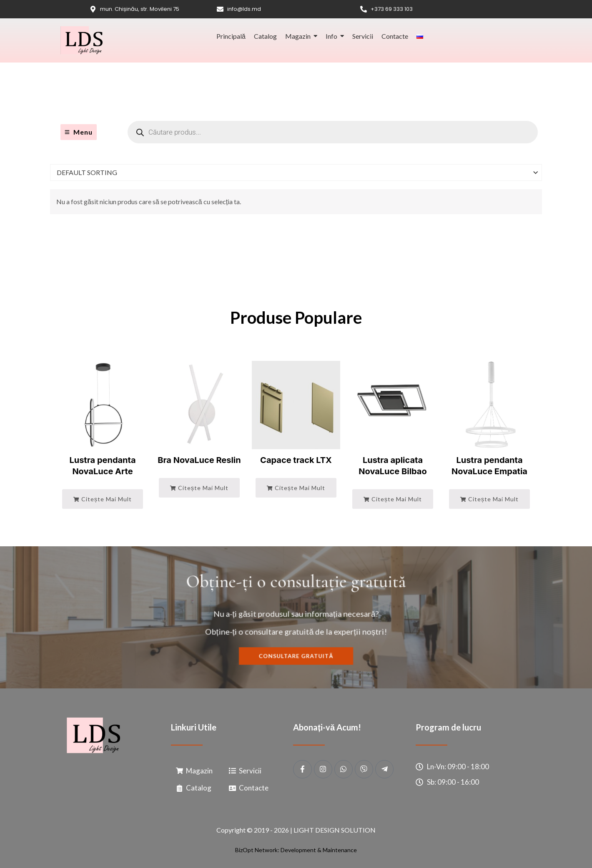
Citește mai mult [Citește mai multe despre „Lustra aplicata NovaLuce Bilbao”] (393, 499)
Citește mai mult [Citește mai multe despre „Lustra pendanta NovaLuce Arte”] (103, 499)
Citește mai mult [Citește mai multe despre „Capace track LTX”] (296, 488)
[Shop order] (296, 173)
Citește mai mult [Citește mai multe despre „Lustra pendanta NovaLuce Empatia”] (489, 499)
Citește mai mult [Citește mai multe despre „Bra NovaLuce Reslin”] (199, 488)
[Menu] (79, 132)
